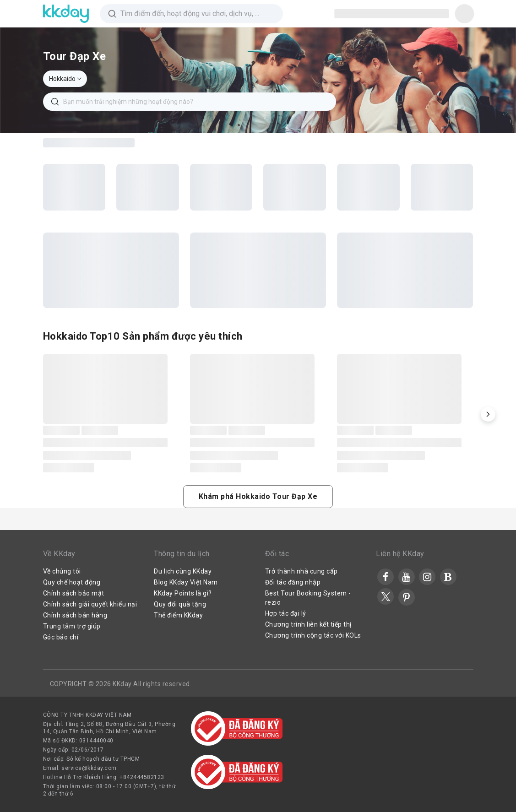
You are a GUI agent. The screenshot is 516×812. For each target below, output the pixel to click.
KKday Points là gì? (183, 593)
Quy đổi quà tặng (180, 604)
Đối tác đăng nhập (293, 582)
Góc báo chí (61, 637)
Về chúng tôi (62, 571)
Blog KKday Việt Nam (186, 582)
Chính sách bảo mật (74, 593)
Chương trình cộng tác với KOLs (313, 635)
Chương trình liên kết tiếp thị (308, 624)
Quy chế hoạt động (72, 582)
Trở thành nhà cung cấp (301, 571)
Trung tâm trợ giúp (72, 626)
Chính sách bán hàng (75, 615)
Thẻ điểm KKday (178, 615)
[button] (488, 414)
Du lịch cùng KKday (183, 571)
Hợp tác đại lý (286, 613)
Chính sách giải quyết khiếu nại (90, 604)
